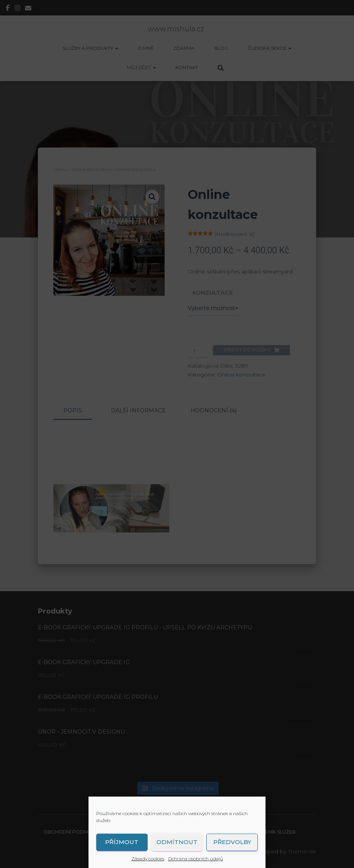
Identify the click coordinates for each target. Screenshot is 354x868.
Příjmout (122, 842)
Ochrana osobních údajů (196, 859)
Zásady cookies (148, 859)
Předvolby (232, 842)
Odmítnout (177, 842)
